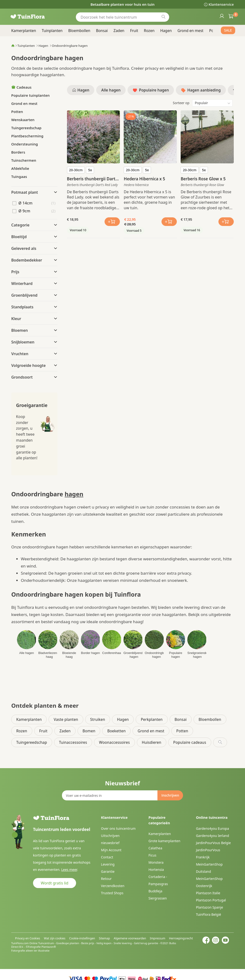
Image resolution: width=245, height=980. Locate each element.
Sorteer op (181, 103)
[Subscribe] (170, 795)
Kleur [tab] (16, 319)
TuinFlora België (209, 914)
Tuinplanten (26, 46)
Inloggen (222, 16)
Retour (106, 879)
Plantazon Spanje (209, 907)
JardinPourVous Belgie (213, 843)
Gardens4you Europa (212, 828)
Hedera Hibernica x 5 (144, 179)
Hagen (43, 46)
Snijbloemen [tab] (23, 342)
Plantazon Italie (208, 893)
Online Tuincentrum (42, 943)
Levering (108, 864)
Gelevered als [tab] (24, 248)
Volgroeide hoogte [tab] (28, 365)
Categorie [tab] (20, 225)
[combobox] (122, 17)
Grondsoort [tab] (22, 377)
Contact (107, 857)
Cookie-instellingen (82, 938)
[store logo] (34, 17)
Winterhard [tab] (22, 284)
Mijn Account (111, 850)
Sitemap (104, 938)
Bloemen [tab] (19, 330)
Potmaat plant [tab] (25, 192)
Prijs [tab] (15, 272)
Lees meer (69, 870)
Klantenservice (221, 4)
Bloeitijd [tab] (19, 237)
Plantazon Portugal (211, 900)
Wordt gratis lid (54, 883)
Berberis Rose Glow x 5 (203, 179)
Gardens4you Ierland (212, 836)
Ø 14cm (25, 203)
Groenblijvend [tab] (24, 295)
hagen (74, 494)
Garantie (108, 871)
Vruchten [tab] (20, 354)
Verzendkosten (113, 886)
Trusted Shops (112, 893)
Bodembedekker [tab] (27, 260)
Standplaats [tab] (22, 307)
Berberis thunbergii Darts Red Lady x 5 (92, 179)
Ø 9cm (24, 211)
